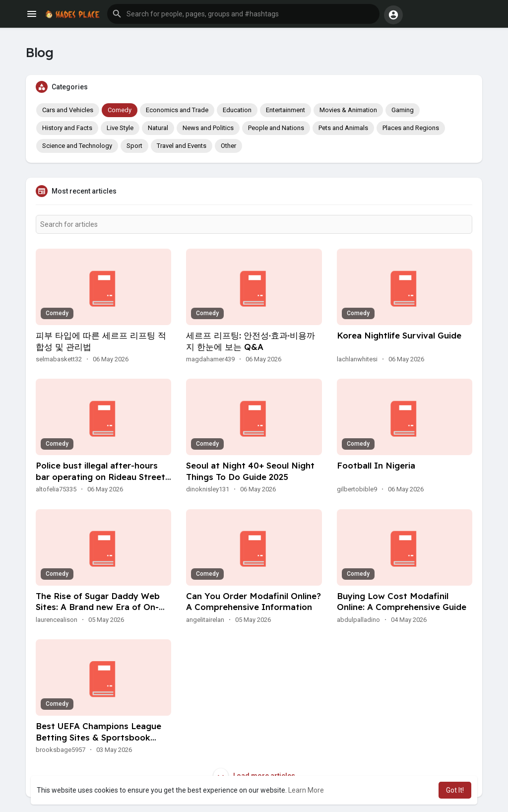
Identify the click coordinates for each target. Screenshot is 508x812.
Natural (158, 128)
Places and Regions (411, 128)
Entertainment (286, 110)
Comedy (120, 110)
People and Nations (276, 128)
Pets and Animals (343, 128)
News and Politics (208, 128)
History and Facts (67, 128)
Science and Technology (77, 146)
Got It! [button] (455, 790)
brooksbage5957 (61, 750)
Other (228, 146)
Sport (134, 146)
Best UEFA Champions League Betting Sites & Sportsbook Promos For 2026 (98, 737)
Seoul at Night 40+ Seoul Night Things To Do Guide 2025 (250, 471)
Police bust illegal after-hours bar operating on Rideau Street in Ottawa (100, 477)
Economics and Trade (177, 110)
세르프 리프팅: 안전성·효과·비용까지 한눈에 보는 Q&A (251, 341)
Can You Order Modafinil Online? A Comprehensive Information (254, 602)
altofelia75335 (56, 489)
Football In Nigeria (376, 465)
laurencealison (57, 620)
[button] (243, 14)
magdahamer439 (210, 359)
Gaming (403, 110)
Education (237, 110)
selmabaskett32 (59, 359)
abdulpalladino (358, 620)
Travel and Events (182, 146)
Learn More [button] (306, 790)
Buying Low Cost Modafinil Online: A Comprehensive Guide (402, 602)
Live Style (120, 128)
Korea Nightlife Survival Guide (399, 335)
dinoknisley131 (208, 489)
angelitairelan (205, 620)
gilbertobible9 (357, 489)
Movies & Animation (348, 110)
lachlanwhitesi (357, 359)
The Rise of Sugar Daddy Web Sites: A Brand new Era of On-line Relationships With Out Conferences (98, 613)
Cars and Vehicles (68, 110)
